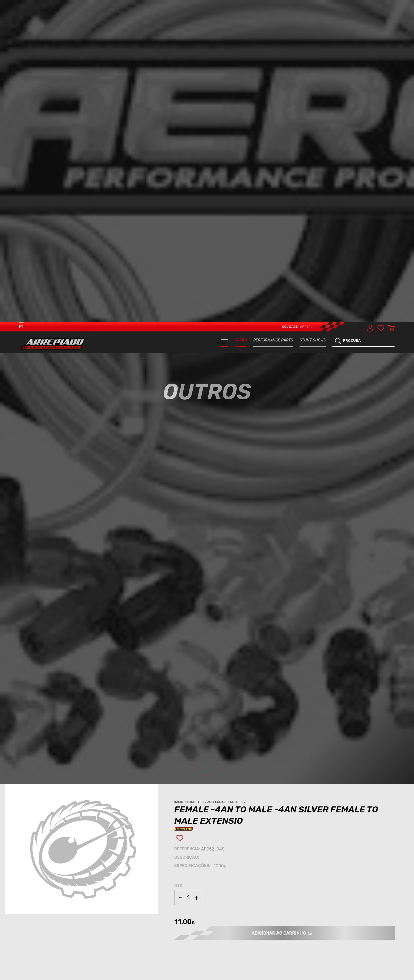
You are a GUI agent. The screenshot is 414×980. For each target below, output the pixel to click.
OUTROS (54, 796)
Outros (238, 480)
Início (181, 480)
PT (21, 5)
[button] (398, 976)
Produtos (197, 480)
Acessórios (219, 480)
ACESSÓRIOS (35, 796)
